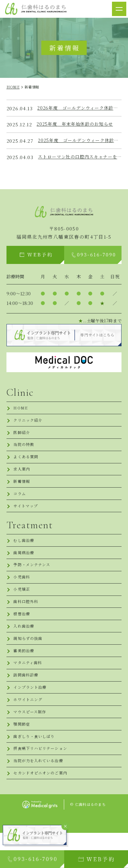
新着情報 (22, 491)
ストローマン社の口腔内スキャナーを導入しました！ (80, 157)
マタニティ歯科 (29, 687)
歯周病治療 (25, 566)
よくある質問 (27, 464)
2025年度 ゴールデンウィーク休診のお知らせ (80, 141)
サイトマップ (27, 517)
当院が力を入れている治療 (40, 794)
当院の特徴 (25, 450)
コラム (20, 504)
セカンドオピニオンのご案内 (43, 807)
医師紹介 (22, 437)
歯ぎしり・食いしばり (36, 767)
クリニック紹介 (29, 424)
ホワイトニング (29, 727)
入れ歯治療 (25, 647)
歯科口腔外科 (27, 620)
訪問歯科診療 (27, 700)
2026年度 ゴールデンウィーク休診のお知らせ (79, 108)
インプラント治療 (31, 714)
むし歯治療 (25, 553)
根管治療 (22, 633)
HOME (21, 410)
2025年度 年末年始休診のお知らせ (77, 124)
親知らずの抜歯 (29, 660)
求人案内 (22, 477)
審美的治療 (25, 674)
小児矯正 (22, 607)
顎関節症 (22, 754)
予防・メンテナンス (33, 580)
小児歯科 (22, 593)
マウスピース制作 (31, 740)
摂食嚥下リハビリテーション (43, 781)
